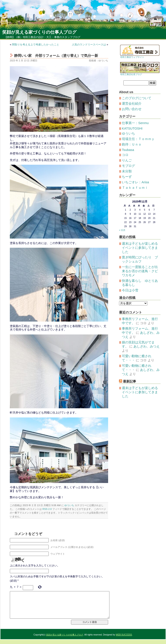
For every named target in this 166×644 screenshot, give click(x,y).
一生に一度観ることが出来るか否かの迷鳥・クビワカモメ (140, 271)
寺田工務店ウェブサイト (132, 57)
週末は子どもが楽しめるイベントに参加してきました (140, 248)
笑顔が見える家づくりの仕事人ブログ (39, 32)
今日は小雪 (130, 290)
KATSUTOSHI (132, 128)
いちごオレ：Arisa (135, 182)
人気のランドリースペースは (89, 45)
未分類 (127, 171)
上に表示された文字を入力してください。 (35, 566)
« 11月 (122, 230)
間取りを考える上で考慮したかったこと (36, 45)
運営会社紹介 (132, 103)
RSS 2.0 (47, 509)
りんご (127, 160)
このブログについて (137, 98)
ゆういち (69, 505)
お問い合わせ (132, 109)
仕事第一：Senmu (135, 123)
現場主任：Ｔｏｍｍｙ (138, 139)
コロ (125, 155)
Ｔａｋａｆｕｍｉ (135, 188)
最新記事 (130, 381)
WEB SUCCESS (124, 635)
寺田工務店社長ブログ (131, 74)
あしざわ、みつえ (147, 346)
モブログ (128, 166)
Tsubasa (128, 150)
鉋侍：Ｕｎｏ (132, 144)
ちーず (127, 177)
